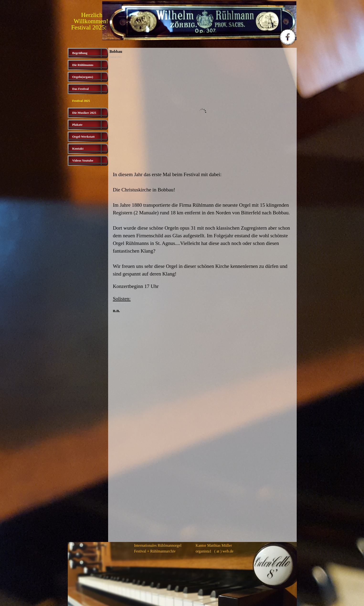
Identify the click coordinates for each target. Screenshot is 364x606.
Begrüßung (80, 53)
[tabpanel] (202, 242)
